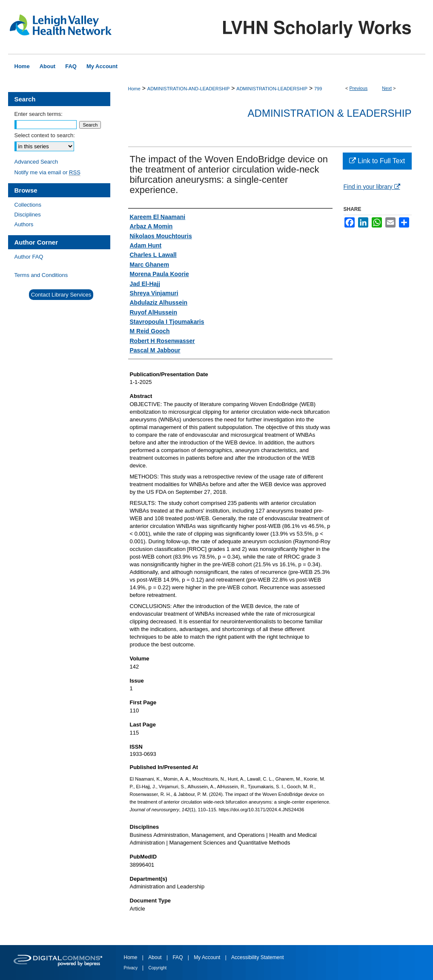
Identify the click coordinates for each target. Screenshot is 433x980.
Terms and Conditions (41, 275)
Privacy (132, 968)
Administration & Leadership (330, 113)
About (156, 957)
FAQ (178, 957)
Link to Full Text (377, 161)
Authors (24, 224)
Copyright (158, 968)
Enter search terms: (39, 114)
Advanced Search (36, 162)
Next (387, 88)
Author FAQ (29, 257)
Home (134, 89)
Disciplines (28, 215)
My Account (208, 957)
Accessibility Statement (257, 957)
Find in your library (372, 187)
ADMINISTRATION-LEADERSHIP (272, 89)
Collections (28, 205)
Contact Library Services (61, 295)
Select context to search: (45, 135)
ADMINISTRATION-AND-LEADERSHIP (189, 89)
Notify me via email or (47, 172)
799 (318, 89)
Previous (359, 88)
